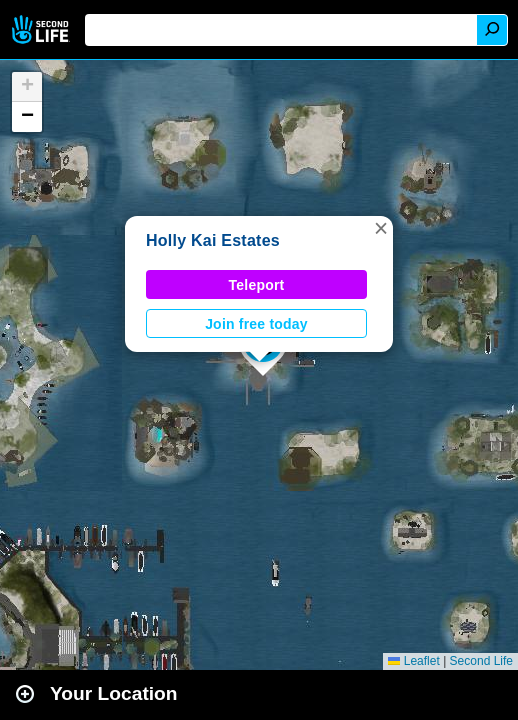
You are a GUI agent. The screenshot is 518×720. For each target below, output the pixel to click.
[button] (381, 228)
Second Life (42, 29)
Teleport (257, 285)
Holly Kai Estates (213, 240)
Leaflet (413, 661)
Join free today (256, 324)
